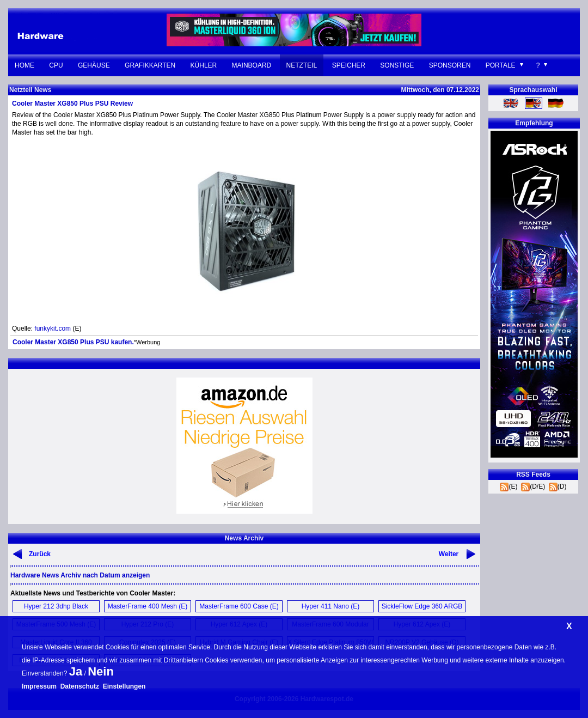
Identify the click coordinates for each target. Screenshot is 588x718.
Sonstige (397, 65)
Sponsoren (450, 65)
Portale (501, 65)
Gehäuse (94, 65)
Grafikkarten (150, 65)
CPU (56, 65)
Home (24, 65)
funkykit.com (53, 328)
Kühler (204, 65)
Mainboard (252, 65)
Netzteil (302, 65)
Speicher (349, 65)
